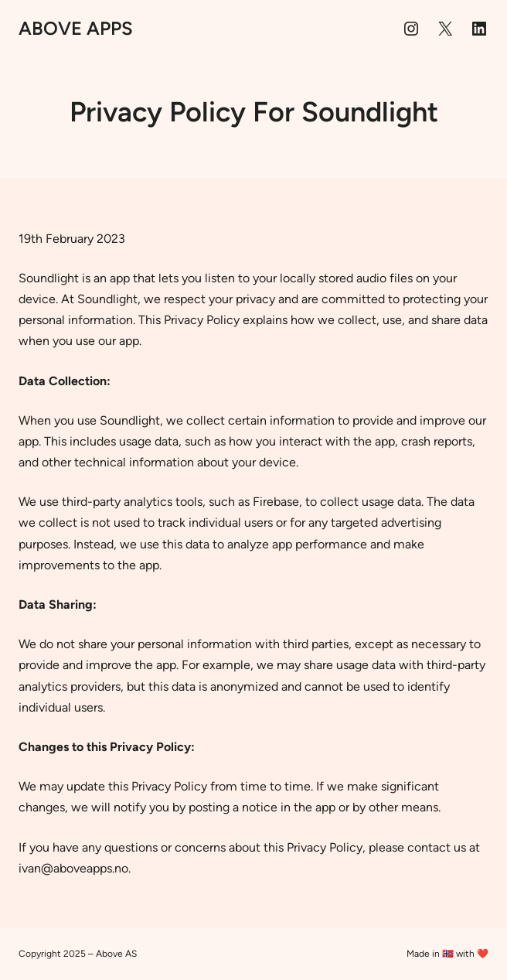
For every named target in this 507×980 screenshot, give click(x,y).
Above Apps (76, 28)
